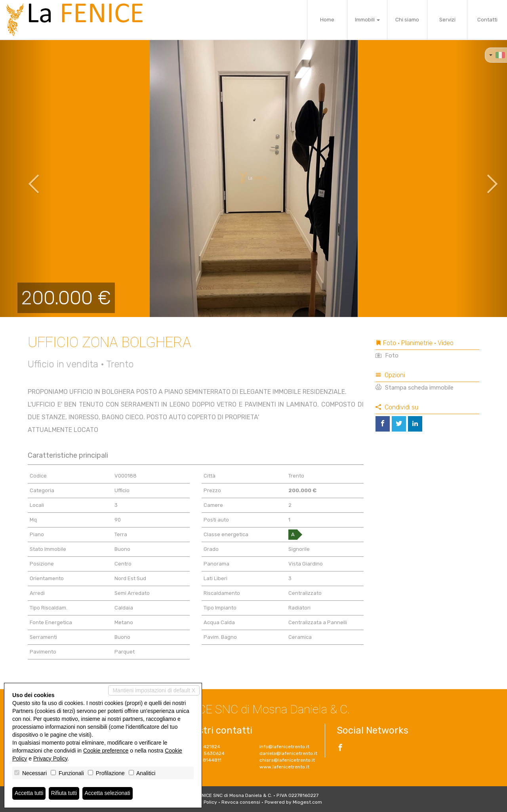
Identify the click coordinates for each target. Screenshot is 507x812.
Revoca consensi (241, 802)
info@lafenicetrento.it (284, 747)
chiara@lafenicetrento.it (287, 760)
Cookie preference (106, 751)
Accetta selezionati (108, 793)
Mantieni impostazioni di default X (154, 690)
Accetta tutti (29, 793)
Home (327, 20)
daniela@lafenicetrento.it (288, 753)
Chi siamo (407, 20)
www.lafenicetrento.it (284, 767)
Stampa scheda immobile (415, 388)
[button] (25, 178)
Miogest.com (307, 802)
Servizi (447, 20)
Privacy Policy (50, 759)
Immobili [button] (367, 20)
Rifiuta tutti (65, 793)
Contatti (487, 20)
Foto (387, 355)
